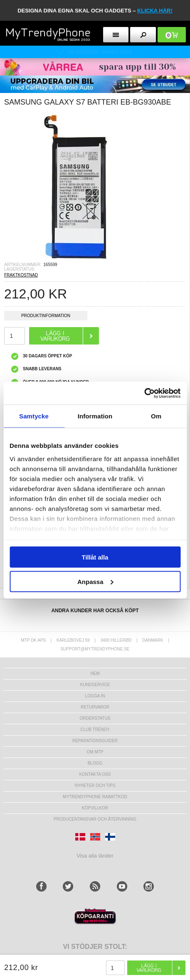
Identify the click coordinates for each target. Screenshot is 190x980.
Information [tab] (95, 416)
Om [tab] (156, 416)
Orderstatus (95, 718)
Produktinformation (46, 317)
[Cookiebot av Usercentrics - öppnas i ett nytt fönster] (144, 393)
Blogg (95, 763)
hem (95, 673)
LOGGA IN (95, 696)
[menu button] (116, 35)
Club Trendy (95, 730)
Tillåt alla (95, 557)
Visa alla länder (95, 856)
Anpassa (95, 581)
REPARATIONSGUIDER (95, 741)
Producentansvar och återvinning (95, 819)
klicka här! (155, 11)
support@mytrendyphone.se (95, 649)
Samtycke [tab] (34, 416)
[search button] (143, 35)
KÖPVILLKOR (95, 808)
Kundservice (95, 685)
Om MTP (95, 752)
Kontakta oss (95, 774)
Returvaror (95, 707)
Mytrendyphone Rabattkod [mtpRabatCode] (95, 797)
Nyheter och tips (95, 786)
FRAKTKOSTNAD (21, 275)
